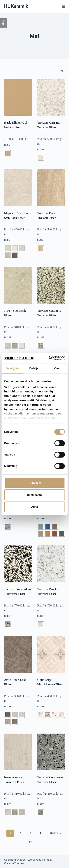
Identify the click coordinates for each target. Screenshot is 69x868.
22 (30, 842)
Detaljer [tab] (35, 368)
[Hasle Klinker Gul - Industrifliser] (18, 97)
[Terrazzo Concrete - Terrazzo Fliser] (51, 752)
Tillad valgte (34, 495)
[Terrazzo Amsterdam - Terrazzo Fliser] (18, 564)
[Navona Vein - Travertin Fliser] (18, 752)
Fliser (8, 145)
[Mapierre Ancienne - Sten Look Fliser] (18, 188)
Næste (56, 833)
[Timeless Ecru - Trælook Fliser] (51, 188)
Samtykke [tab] (12, 368)
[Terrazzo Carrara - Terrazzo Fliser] (51, 97)
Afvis (34, 507)
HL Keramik (16, 6)
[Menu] (63, 6)
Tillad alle (34, 483)
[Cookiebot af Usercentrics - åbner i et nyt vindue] (49, 358)
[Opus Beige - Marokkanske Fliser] (51, 654)
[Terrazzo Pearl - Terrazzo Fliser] (51, 564)
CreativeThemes (14, 863)
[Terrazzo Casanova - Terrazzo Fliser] (51, 285)
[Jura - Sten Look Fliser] (18, 285)
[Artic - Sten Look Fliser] (18, 654)
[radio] (8, 153)
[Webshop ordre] (62, 71)
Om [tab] (57, 368)
